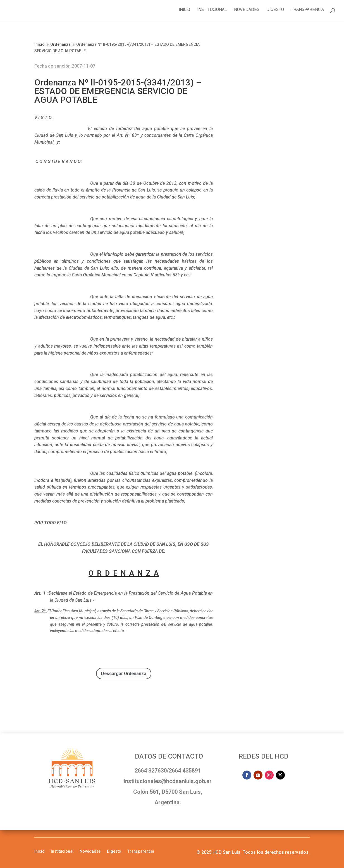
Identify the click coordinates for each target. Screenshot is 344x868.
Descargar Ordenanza (124, 674)
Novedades (247, 11)
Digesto (275, 11)
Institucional (212, 11)
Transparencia (307, 11)
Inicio (184, 11)
